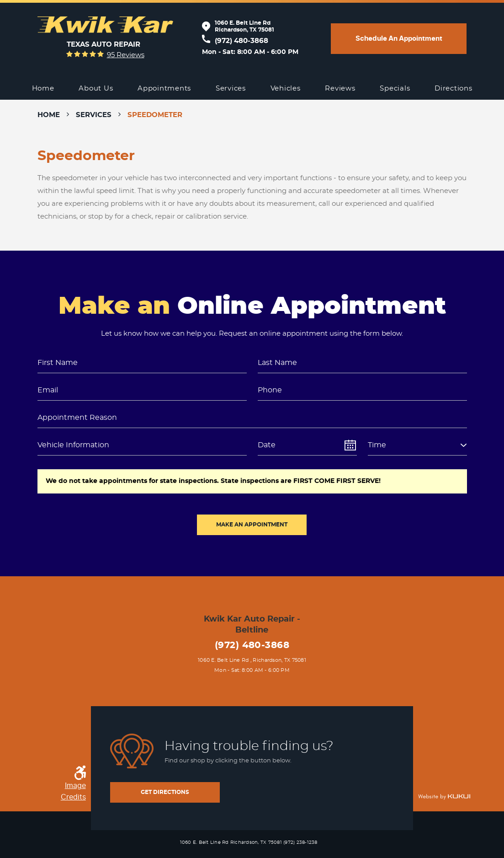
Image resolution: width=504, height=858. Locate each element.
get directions (165, 792)
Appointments (164, 88)
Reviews (340, 88)
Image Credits (73, 791)
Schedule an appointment (399, 38)
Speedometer (155, 115)
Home (43, 88)
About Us (96, 88)
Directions (454, 88)
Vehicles (286, 88)
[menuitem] (43, 89)
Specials (395, 88)
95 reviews (126, 55)
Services (231, 88)
